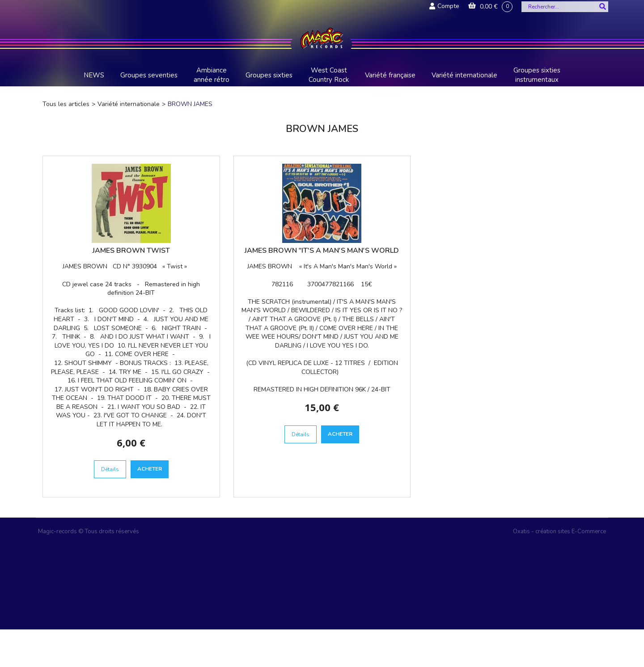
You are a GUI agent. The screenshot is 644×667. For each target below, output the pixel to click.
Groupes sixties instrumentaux (537, 75)
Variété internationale (464, 75)
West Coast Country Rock (329, 75)
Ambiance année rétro (212, 75)
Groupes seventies (149, 75)
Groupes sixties (269, 75)
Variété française (390, 75)
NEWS (94, 75)
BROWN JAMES (190, 104)
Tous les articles (66, 104)
